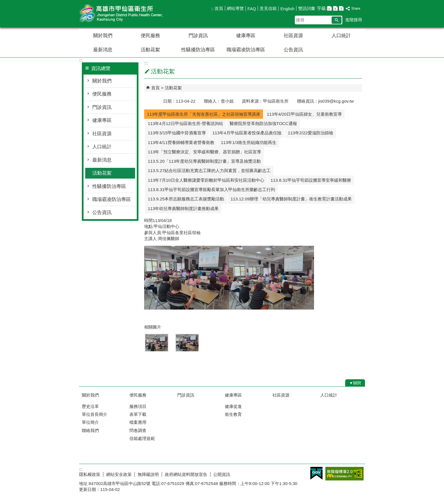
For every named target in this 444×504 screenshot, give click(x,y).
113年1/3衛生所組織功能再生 (249, 142)
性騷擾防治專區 (198, 50)
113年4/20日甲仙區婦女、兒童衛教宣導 (304, 114)
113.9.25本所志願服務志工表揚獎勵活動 (186, 199)
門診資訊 (198, 36)
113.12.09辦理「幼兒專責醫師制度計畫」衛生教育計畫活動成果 (291, 199)
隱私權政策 (90, 474)
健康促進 (233, 406)
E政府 (316, 473)
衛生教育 (233, 414)
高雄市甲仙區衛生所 (127, 14)
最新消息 (103, 50)
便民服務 (150, 36)
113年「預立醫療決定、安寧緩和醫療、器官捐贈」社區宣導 (204, 152)
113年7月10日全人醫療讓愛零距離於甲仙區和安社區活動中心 (206, 180)
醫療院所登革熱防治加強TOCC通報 (263, 123)
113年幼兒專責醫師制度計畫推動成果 (183, 208)
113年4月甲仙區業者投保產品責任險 (247, 133)
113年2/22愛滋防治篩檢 (311, 133)
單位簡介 (90, 422)
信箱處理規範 (142, 438)
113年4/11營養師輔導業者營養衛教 (181, 142)
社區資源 (293, 36)
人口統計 (341, 36)
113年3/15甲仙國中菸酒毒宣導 (177, 133)
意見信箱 (268, 8)
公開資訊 (222, 474)
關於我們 (103, 36)
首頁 (219, 8)
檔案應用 (138, 422)
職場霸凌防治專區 (246, 50)
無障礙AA (344, 474)
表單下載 (138, 414)
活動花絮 (150, 50)
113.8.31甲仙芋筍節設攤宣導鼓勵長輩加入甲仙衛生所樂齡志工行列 (211, 189)
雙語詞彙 (307, 8)
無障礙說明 (148, 474)
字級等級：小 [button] (329, 8)
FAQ (252, 9)
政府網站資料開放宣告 (186, 474)
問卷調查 (138, 430)
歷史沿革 (90, 406)
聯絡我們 (90, 430)
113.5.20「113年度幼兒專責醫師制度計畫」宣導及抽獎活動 (204, 161)
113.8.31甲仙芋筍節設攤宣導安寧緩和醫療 (311, 180)
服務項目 (138, 406)
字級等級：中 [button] (335, 8)
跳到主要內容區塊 (3, 3)
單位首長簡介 (95, 414)
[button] (337, 20)
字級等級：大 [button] (341, 8)
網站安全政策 (119, 474)
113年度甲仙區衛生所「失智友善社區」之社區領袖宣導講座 (204, 114)
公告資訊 (293, 50)
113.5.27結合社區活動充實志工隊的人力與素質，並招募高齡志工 (209, 171)
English (287, 9)
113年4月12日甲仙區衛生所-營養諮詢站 (185, 123)
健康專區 (246, 36)
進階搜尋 (354, 20)
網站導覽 (235, 8)
